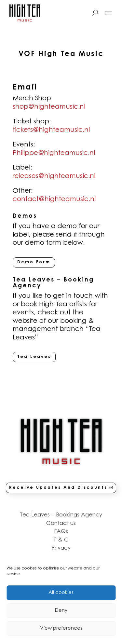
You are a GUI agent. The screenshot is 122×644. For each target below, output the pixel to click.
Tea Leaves (34, 357)
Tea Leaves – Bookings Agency (61, 515)
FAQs (61, 532)
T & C (61, 540)
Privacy (61, 548)
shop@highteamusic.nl (49, 107)
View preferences (61, 629)
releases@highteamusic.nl (54, 176)
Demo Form (34, 262)
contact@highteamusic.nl (54, 199)
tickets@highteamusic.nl (51, 130)
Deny (61, 611)
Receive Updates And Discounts (58, 488)
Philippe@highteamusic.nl (54, 153)
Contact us (61, 523)
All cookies (61, 593)
